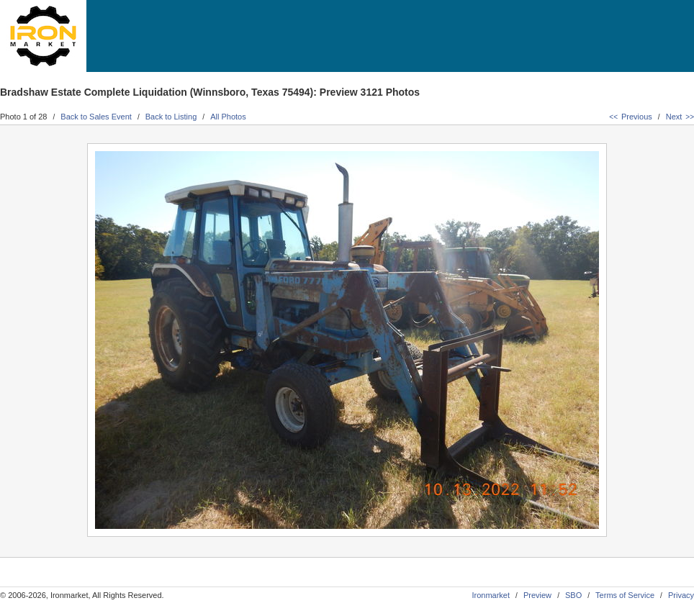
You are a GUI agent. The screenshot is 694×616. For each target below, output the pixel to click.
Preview (537, 595)
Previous (630, 117)
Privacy (681, 595)
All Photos (228, 117)
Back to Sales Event (96, 117)
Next (680, 117)
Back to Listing (171, 117)
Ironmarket (491, 595)
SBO (573, 595)
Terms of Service (625, 595)
